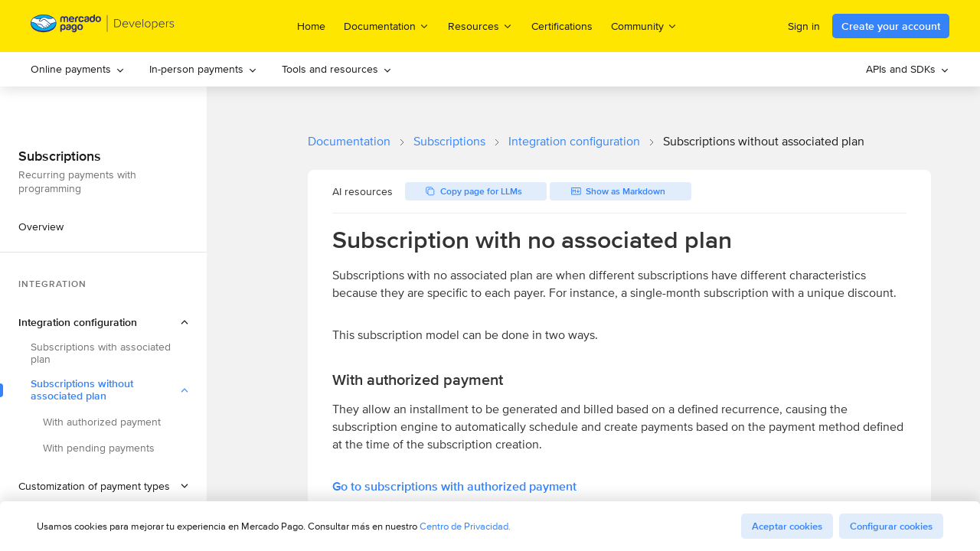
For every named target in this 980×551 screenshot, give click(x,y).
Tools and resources (337, 69)
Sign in (804, 26)
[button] (103, 322)
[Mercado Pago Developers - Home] (103, 26)
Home (311, 26)
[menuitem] (78, 69)
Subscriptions (449, 141)
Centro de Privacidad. (465, 526)
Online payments (78, 69)
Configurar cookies (891, 526)
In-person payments (203, 69)
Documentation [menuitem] (387, 26)
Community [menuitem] (644, 26)
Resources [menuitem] (480, 26)
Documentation (349, 141)
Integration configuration (574, 141)
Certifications (562, 26)
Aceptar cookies (787, 526)
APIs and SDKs (908, 69)
